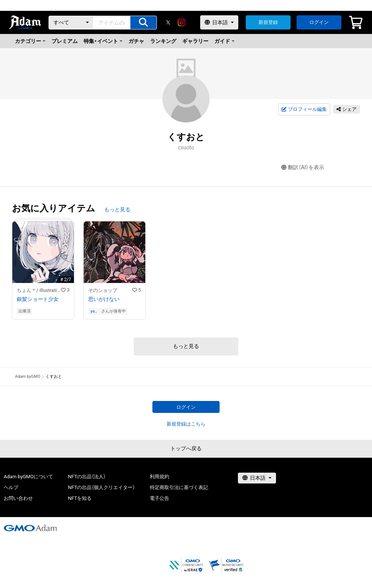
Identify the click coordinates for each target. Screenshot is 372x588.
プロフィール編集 (304, 109)
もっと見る (117, 209)
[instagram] (182, 22)
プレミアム (65, 41)
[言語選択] (219, 22)
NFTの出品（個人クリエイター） (101, 487)
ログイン (319, 22)
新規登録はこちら (186, 424)
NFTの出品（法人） (87, 477)
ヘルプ (11, 487)
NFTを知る (80, 498)
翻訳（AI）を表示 (303, 167)
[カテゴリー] (71, 23)
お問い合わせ (18, 498)
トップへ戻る (186, 448)
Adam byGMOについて (28, 477)
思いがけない (104, 299)
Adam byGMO (28, 377)
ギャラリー (195, 41)
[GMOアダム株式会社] (30, 528)
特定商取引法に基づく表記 (179, 487)
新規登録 (268, 22)
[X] (168, 22)
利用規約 (159, 477)
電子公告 (159, 498)
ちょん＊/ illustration (39, 290)
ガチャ (136, 41)
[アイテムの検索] (143, 23)
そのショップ (103, 290)
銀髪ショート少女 (38, 299)
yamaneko (95, 311)
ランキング (163, 41)
